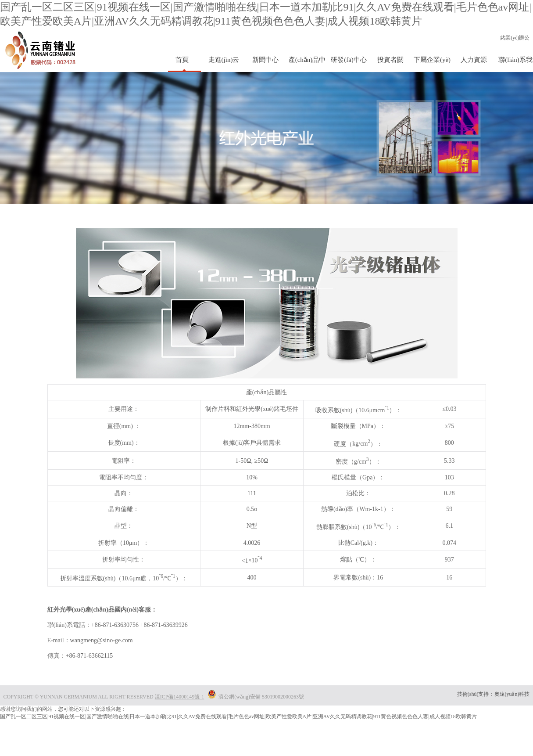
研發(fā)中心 (349, 60)
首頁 (182, 60)
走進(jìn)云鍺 (224, 64)
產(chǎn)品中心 (307, 64)
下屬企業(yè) (432, 60)
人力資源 (474, 60)
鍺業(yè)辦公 (515, 38)
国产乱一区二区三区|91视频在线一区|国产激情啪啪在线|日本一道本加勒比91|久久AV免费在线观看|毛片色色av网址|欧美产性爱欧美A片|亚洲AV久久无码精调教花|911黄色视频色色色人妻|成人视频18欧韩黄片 (238, 716)
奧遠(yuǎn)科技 (512, 694)
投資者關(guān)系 (390, 64)
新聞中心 (265, 60)
